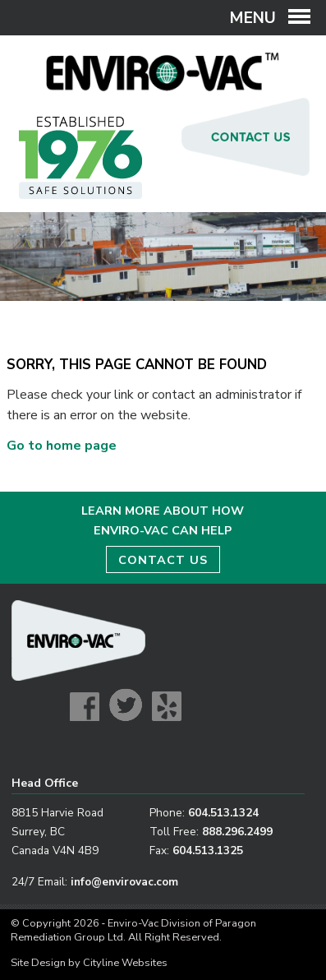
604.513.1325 (208, 851)
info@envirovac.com (124, 882)
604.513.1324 (223, 813)
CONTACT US (163, 560)
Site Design (38, 963)
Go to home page (62, 446)
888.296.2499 (237, 832)
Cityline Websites (125, 963)
